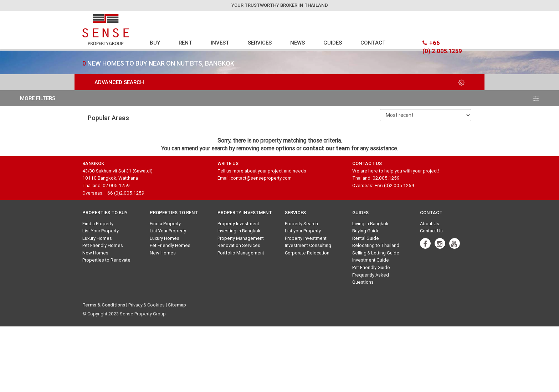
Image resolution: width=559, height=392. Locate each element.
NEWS (298, 43)
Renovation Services (239, 245)
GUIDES (333, 43)
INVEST (220, 43)
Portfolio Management (241, 253)
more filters (279, 98)
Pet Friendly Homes (103, 245)
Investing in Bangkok (239, 231)
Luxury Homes (97, 238)
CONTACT (373, 43)
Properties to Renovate (106, 260)
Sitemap (177, 305)
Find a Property (98, 224)
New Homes (95, 253)
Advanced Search (279, 82)
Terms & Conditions (104, 305)
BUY (155, 43)
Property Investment (238, 224)
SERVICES (260, 43)
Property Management (241, 238)
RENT (185, 43)
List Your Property (101, 231)
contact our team (326, 148)
